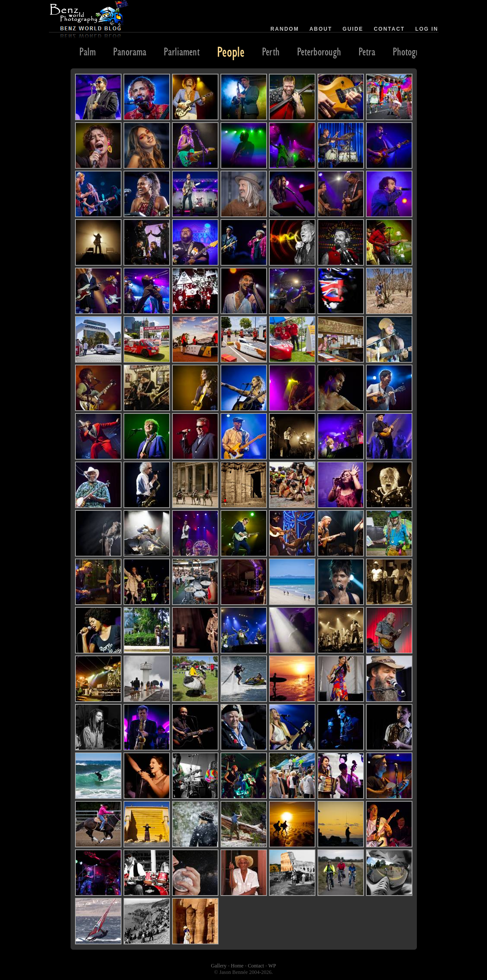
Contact (389, 29)
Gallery (219, 966)
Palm (87, 52)
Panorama (130, 52)
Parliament (182, 52)
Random (285, 29)
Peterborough (319, 52)
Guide (353, 29)
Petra (367, 52)
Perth (271, 52)
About (321, 29)
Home (237, 966)
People (231, 52)
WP (272, 966)
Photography (413, 52)
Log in (427, 29)
